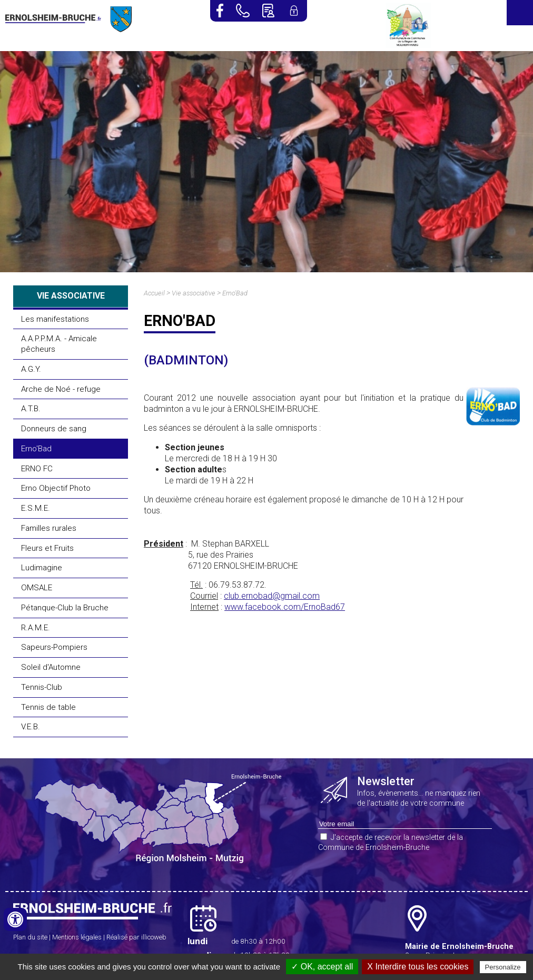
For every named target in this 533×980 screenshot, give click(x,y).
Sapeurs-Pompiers (54, 647)
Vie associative (194, 293)
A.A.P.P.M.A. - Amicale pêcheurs (59, 344)
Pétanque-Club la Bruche (65, 608)
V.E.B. (31, 727)
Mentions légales (77, 937)
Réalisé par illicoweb (136, 937)
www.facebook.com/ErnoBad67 (285, 607)
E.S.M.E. (36, 508)
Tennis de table (48, 707)
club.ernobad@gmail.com (272, 596)
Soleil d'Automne (51, 667)
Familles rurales (49, 528)
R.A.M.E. (36, 628)
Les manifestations (55, 319)
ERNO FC (37, 469)
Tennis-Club (42, 687)
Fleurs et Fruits (47, 548)
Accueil (154, 293)
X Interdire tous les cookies (418, 967)
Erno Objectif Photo (56, 488)
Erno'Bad (36, 449)
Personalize (503, 967)
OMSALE (37, 588)
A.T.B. (31, 409)
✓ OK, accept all (322, 967)
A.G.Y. (31, 369)
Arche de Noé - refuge (61, 389)
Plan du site (30, 937)
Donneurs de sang (54, 429)
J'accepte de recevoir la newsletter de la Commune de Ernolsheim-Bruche (391, 843)
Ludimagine (42, 568)
